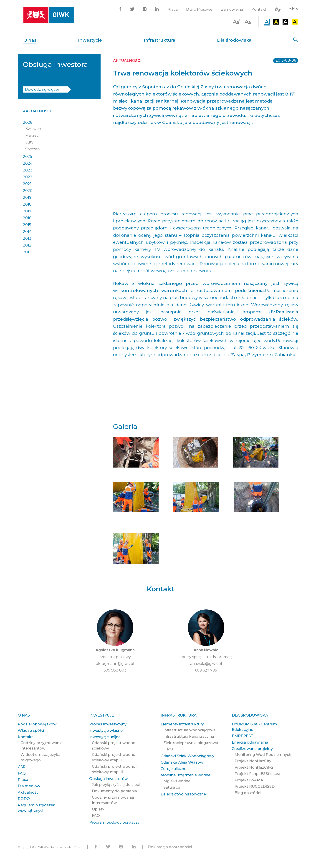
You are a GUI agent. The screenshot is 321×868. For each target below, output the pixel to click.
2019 (27, 198)
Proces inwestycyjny (108, 724)
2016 (27, 218)
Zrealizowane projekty (252, 749)
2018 (27, 204)
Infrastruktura (160, 40)
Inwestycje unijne (105, 737)
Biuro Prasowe (199, 9)
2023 (28, 170)
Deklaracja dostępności (170, 847)
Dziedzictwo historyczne (183, 794)
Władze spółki (31, 731)
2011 (27, 252)
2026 (28, 122)
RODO (24, 799)
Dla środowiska (234, 40)
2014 (27, 232)
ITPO (168, 749)
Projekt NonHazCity (253, 761)
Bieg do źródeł (248, 793)
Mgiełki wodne (177, 781)
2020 (28, 191)
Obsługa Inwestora (56, 64)
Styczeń (33, 149)
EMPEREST (243, 736)
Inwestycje (90, 40)
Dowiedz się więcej (42, 89)
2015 (27, 225)
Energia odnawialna (250, 742)
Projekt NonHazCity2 (254, 767)
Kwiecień (33, 129)
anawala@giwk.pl (206, 664)
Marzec (32, 135)
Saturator (172, 787)
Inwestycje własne (106, 731)
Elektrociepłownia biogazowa (191, 743)
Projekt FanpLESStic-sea (257, 774)
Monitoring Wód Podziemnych (263, 755)
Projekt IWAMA (249, 780)
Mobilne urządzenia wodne (186, 775)
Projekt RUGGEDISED (255, 786)
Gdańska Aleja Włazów (182, 762)
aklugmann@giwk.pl (115, 664)
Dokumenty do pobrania (114, 791)
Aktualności (37, 111)
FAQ (22, 773)
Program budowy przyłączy (114, 822)
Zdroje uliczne (173, 769)
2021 (27, 184)
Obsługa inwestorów (108, 779)
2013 (27, 238)
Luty (29, 142)
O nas (30, 40)
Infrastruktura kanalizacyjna (189, 736)
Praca (173, 9)
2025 (28, 157)
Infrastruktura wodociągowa (190, 730)
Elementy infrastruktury (182, 724)
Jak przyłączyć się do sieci (116, 785)
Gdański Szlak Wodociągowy (187, 756)
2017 (27, 211)
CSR (22, 767)
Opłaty (98, 809)
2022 (28, 177)
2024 (28, 163)
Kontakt (259, 9)
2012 (27, 245)
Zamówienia (232, 9)
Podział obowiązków (37, 724)
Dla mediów (29, 786)
